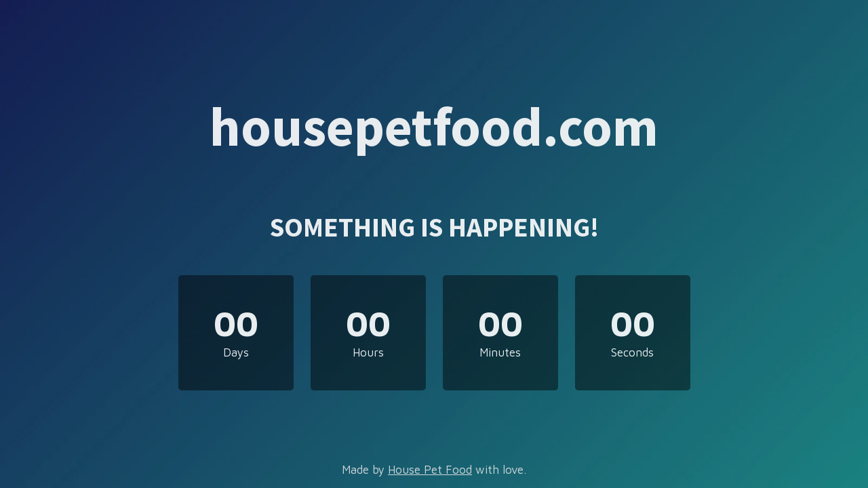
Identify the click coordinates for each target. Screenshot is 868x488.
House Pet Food (430, 470)
